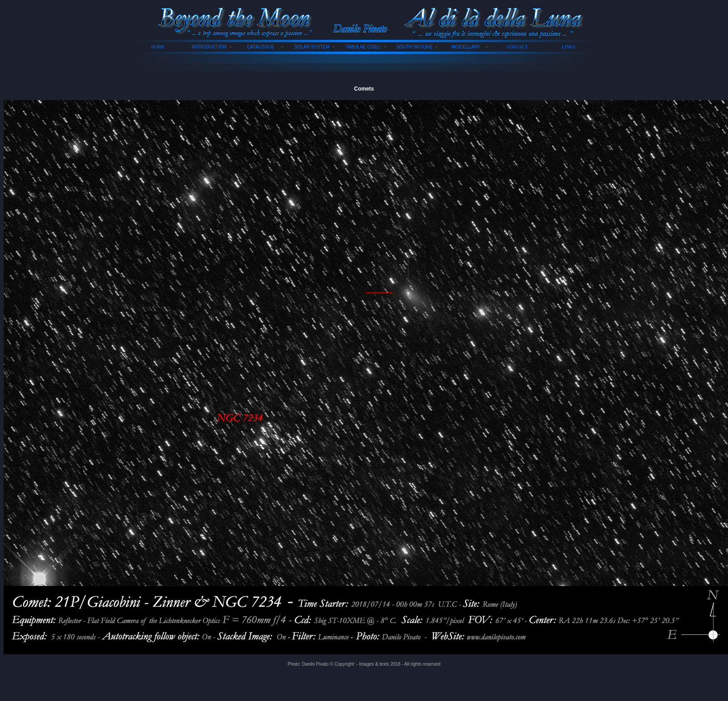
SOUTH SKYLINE (415, 47)
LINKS (568, 47)
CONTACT (517, 47)
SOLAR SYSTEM (312, 47)
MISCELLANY (466, 47)
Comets (364, 89)
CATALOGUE (260, 47)
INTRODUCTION (209, 47)
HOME (158, 47)
